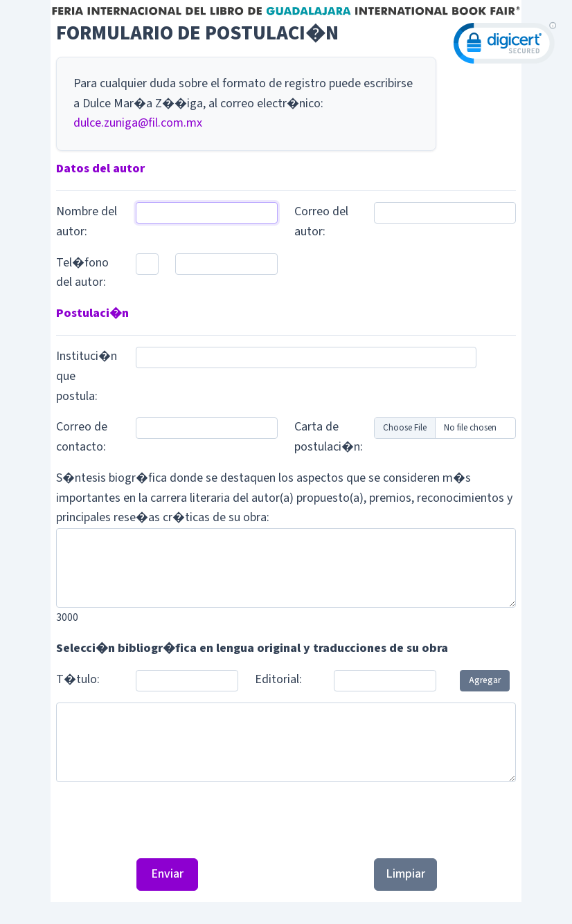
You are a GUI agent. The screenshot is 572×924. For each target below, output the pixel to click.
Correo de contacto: (82, 437)
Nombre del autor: (87, 221)
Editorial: (278, 679)
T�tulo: (78, 679)
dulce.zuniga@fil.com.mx (138, 123)
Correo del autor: (321, 221)
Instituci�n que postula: (87, 376)
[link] (505, 46)
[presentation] (286, 820)
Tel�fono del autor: (82, 273)
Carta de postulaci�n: (329, 437)
